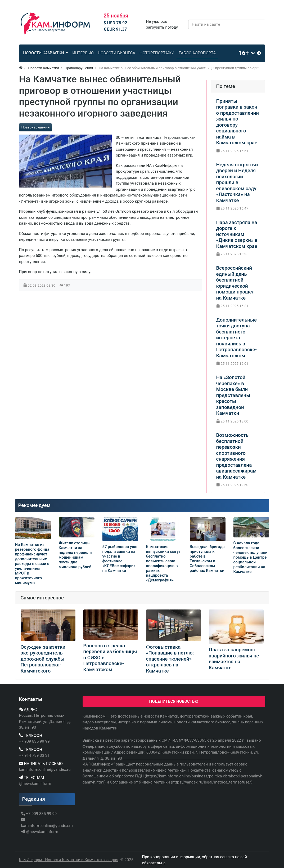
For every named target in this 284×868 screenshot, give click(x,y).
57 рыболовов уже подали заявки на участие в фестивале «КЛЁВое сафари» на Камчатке (120, 559)
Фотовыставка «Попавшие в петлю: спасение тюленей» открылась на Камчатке (170, 659)
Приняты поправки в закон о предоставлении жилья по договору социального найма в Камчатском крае (238, 122)
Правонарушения (36, 127)
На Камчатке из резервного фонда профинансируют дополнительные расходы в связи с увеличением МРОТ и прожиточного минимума (32, 564)
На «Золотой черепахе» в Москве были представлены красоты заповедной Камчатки (233, 395)
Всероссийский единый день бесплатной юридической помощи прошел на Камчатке (236, 283)
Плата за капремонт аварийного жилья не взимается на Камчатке (234, 659)
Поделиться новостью (174, 701)
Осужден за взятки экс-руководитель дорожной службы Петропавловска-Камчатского (43, 659)
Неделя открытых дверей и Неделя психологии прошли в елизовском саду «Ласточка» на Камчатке (237, 183)
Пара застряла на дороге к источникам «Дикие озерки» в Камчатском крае (237, 234)
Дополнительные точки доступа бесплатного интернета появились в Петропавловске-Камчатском (237, 338)
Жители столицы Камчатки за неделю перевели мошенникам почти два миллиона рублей (75, 555)
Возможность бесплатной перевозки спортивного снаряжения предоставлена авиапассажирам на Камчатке (236, 456)
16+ (244, 53)
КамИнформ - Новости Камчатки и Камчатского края (69, 860)
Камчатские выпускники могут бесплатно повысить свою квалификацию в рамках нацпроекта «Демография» (163, 563)
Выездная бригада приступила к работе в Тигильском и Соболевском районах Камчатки (207, 561)
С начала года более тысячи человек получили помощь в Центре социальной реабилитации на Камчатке (251, 557)
